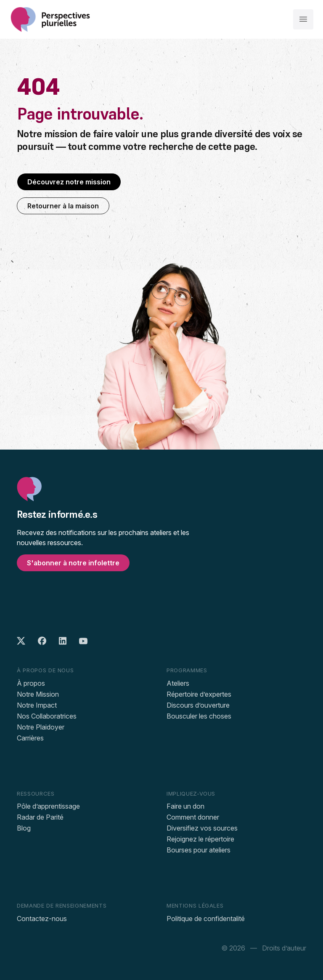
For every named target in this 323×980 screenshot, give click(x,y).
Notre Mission (38, 694)
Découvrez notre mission (69, 182)
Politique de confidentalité (206, 919)
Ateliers (178, 683)
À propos (31, 683)
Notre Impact (37, 705)
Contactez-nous (42, 919)
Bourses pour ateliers (199, 850)
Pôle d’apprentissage (48, 806)
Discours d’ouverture (198, 705)
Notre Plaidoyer (41, 727)
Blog (24, 828)
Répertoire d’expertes (199, 694)
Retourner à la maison (63, 206)
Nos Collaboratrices (47, 716)
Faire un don (185, 806)
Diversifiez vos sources (202, 828)
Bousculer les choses (199, 716)
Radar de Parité (40, 817)
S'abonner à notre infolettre (73, 563)
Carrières (30, 738)
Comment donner (193, 817)
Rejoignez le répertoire (200, 839)
